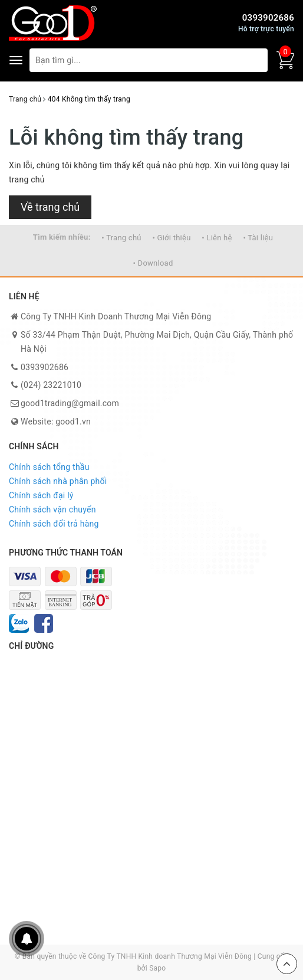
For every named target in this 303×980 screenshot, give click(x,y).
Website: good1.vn (56, 422)
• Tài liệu (258, 238)
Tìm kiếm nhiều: (62, 237)
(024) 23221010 (51, 385)
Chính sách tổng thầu (49, 467)
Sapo (157, 968)
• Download (153, 263)
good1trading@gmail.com (70, 403)
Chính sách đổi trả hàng (54, 524)
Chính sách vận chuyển (52, 509)
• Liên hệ (217, 238)
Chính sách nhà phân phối (58, 481)
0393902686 (268, 18)
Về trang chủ (50, 207)
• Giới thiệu (171, 238)
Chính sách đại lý (41, 495)
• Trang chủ (121, 238)
